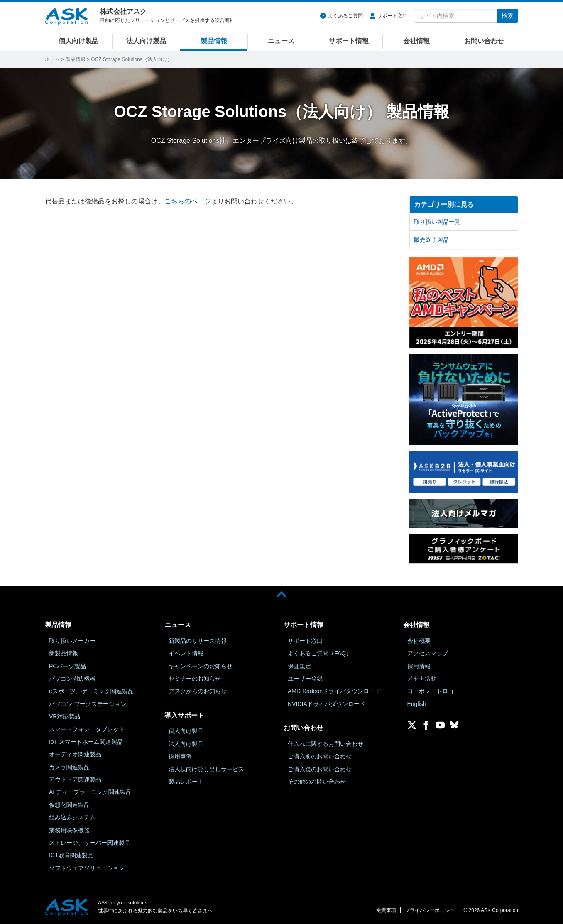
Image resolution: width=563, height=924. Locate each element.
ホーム (52, 59)
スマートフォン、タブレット (87, 729)
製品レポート (186, 782)
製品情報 (214, 41)
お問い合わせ (484, 41)
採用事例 (180, 756)
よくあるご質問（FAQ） (320, 653)
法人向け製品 (146, 41)
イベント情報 (186, 653)
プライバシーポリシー (430, 910)
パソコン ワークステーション (88, 704)
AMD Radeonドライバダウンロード (334, 691)
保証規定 (299, 666)
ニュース (281, 41)
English (417, 704)
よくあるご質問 (345, 16)
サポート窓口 (392, 16)
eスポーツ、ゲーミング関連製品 (91, 691)
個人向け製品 (78, 41)
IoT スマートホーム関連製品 (86, 742)
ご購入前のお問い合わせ (320, 756)
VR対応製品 (65, 716)
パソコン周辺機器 (72, 679)
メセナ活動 (422, 679)
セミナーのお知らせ (195, 679)
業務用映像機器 (69, 830)
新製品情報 (64, 653)
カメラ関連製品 (69, 767)
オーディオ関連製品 (75, 754)
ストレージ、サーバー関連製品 (90, 843)
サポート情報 (349, 41)
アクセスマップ (428, 653)
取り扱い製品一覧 (437, 222)
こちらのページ (188, 201)
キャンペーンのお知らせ (201, 666)
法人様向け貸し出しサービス (206, 769)
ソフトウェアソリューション (87, 868)
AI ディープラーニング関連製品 (90, 792)
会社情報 (416, 41)
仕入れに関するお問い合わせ (326, 744)
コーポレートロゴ (431, 691)
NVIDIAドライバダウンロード (327, 704)
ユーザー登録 (305, 679)
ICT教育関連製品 (71, 855)
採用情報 (419, 666)
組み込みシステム (72, 817)
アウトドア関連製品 (75, 779)
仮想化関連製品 (69, 805)
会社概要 (419, 641)
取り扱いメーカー (72, 641)
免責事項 (386, 910)
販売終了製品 (431, 240)
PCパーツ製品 (67, 666)
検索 (507, 16)
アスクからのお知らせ (198, 691)
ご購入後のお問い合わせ (320, 769)
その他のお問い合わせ (317, 782)
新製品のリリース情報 (198, 641)
